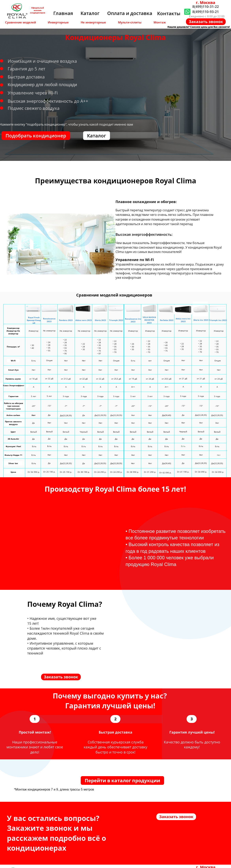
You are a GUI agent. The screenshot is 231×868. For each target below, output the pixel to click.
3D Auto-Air (13, 439)
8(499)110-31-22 (206, 7)
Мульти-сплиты (130, 22)
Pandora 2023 (66, 320)
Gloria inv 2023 (201, 320)
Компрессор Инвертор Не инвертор (13, 331)
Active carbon (13, 415)
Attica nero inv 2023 (183, 320)
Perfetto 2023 (167, 320)
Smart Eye (13, 370)
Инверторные (58, 22)
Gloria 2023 (100, 320)
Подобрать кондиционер (36, 136)
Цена (13, 472)
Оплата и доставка (130, 13)
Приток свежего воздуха (13, 423)
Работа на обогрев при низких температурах (13, 406)
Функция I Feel (13, 446)
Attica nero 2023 (84, 320)
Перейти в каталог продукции (122, 780)
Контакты (169, 13)
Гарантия (13, 396)
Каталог (90, 13)
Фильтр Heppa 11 (13, 455)
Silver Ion (13, 463)
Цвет (13, 432)
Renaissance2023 (49, 320)
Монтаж (160, 22)
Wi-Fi (13, 361)
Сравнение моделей (21, 22)
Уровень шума (13, 379)
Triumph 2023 (116, 320)
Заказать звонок (206, 22)
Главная (63, 13)
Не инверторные (93, 22)
